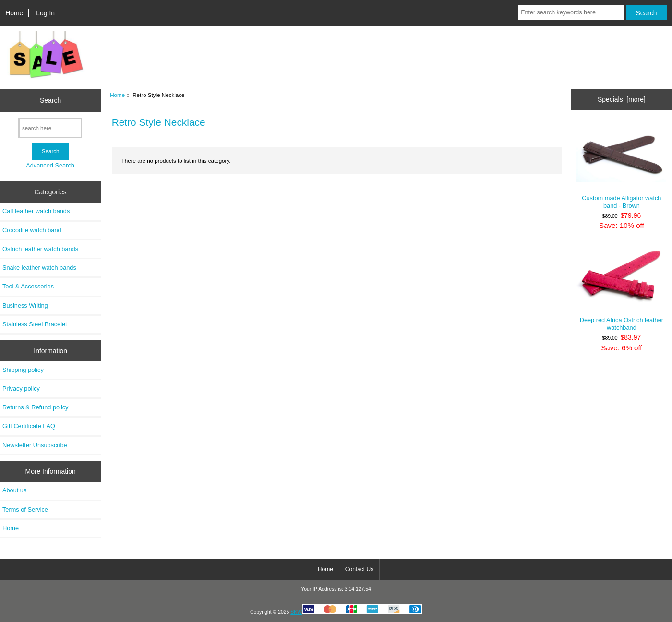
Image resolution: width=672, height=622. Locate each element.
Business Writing (25, 305)
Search (50, 100)
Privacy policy (21, 389)
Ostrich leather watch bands (40, 249)
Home (14, 13)
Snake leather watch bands (39, 268)
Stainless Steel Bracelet (35, 324)
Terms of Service (25, 509)
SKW (356, 612)
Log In (45, 13)
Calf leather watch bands (36, 211)
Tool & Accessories (28, 286)
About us (14, 490)
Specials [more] (622, 99)
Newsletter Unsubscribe (35, 445)
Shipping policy (23, 370)
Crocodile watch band (32, 230)
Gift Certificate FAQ (29, 426)
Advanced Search (50, 165)
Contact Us (359, 569)
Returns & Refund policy (36, 407)
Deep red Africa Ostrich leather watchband (621, 288)
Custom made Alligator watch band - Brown (621, 166)
